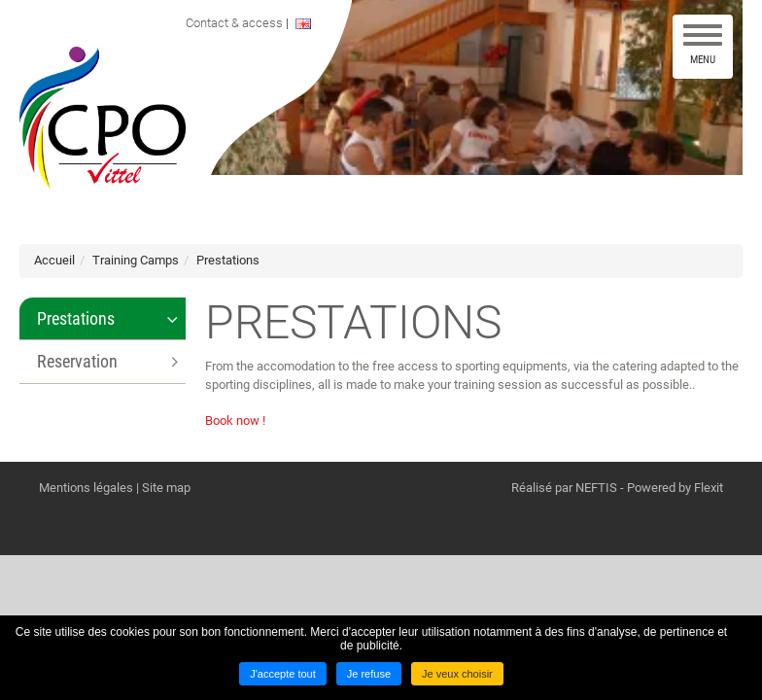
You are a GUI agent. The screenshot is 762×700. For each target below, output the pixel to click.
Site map (166, 488)
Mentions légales (86, 488)
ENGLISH (319, 24)
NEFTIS (596, 488)
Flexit (709, 488)
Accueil (54, 260)
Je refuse (369, 674)
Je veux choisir (457, 674)
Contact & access (239, 23)
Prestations (228, 260)
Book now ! (235, 420)
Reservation (77, 361)
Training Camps (136, 260)
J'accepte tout (283, 674)
